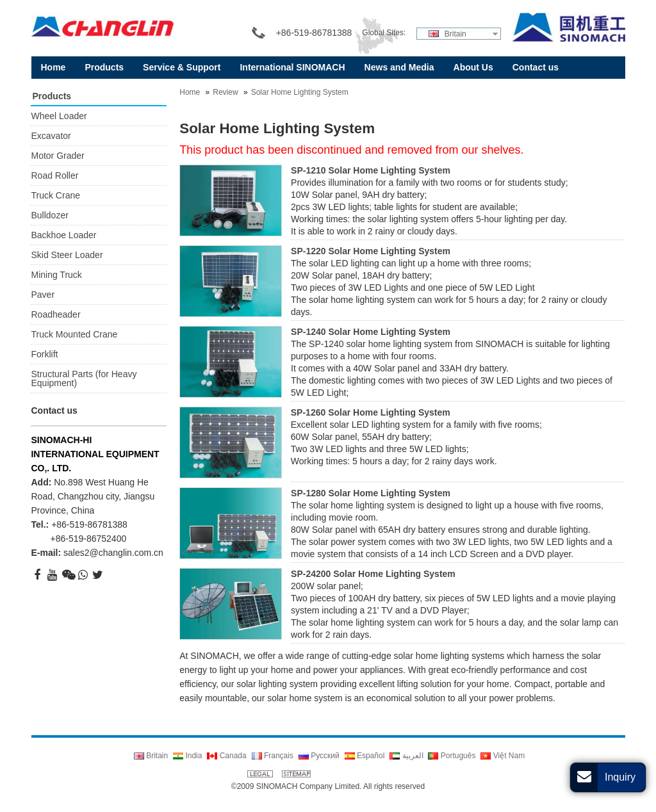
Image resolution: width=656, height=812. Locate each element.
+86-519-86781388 (89, 524)
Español (365, 756)
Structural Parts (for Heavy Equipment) (84, 378)
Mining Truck (56, 275)
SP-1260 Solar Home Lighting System (371, 412)
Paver (43, 295)
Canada (226, 756)
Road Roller (54, 175)
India (187, 756)
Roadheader (55, 314)
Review (225, 92)
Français (273, 756)
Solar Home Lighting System (300, 92)
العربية (406, 756)
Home (190, 92)
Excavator (51, 136)
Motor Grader (57, 156)
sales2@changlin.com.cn (113, 553)
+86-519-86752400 (88, 539)
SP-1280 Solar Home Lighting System (371, 493)
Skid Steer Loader (67, 255)
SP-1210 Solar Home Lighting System (371, 170)
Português (452, 756)
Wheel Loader (59, 116)
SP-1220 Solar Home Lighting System (371, 251)
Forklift (44, 354)
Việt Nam (503, 756)
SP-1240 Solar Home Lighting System (371, 332)
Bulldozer (49, 215)
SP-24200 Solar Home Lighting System (373, 574)
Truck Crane (55, 195)
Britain (447, 34)
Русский (319, 756)
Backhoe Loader (63, 235)
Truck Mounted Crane (74, 334)
